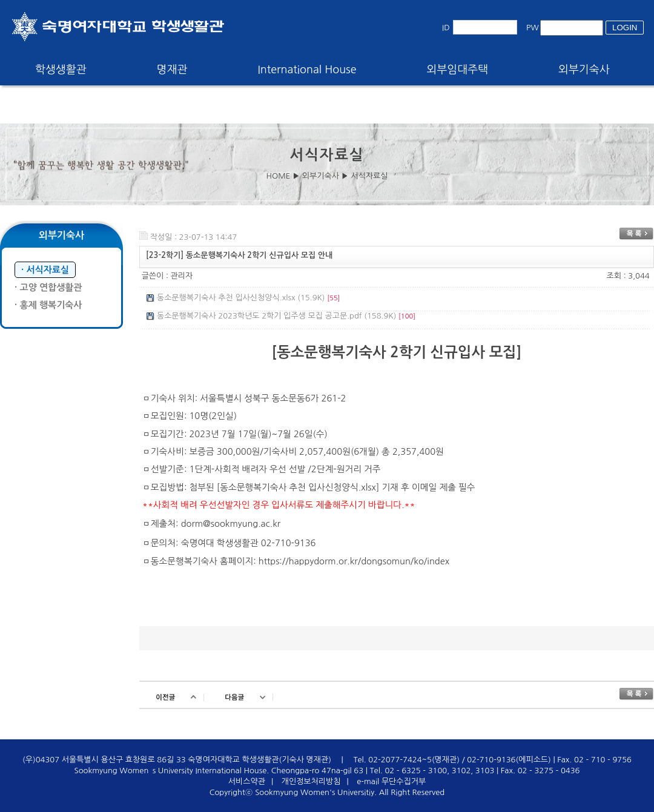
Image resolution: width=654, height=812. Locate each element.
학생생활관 (61, 70)
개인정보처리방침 (311, 781)
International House (307, 70)
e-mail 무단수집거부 (391, 781)
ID (446, 28)
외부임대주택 (458, 70)
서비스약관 (247, 781)
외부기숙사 (584, 70)
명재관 (172, 70)
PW (533, 28)
